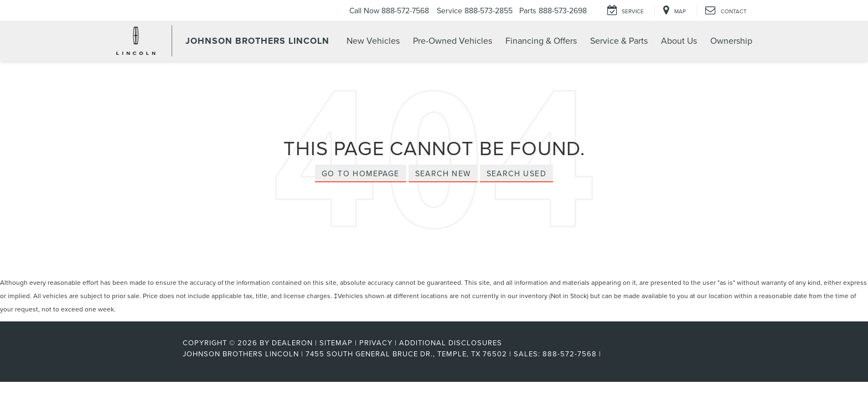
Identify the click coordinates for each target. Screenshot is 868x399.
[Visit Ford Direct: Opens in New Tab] (607, 354)
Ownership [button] (731, 40)
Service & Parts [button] (619, 40)
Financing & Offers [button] (541, 40)
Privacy (376, 342)
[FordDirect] (147, 354)
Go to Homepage (361, 173)
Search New (443, 173)
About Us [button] (679, 40)
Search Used (516, 173)
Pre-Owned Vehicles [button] (453, 40)
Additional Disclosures (451, 342)
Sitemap (336, 342)
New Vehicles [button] (373, 40)
